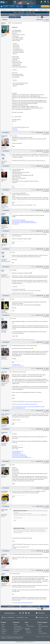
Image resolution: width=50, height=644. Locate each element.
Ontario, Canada (4, 359)
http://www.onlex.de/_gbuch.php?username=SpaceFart (27, 404)
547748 (47, 20)
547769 (47, 210)
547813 (47, 369)
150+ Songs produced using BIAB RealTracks (21, 127)
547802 (47, 296)
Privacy (43, 637)
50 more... (16, 129)
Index (25, 15)
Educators (4, 631)
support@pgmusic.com (19, 638)
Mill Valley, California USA (6, 261)
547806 (47, 342)
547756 (47, 151)
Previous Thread (12, 15)
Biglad (34, 506)
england (3, 163)
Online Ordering (32, 4)
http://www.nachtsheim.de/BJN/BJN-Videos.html (34, 402)
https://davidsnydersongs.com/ (18, 451)
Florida (2, 37)
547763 (47, 190)
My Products (29, 633)
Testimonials (17, 631)
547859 (47, 488)
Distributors (4, 630)
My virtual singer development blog (19, 289)
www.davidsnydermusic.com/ (17, 454)
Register (41, 10)
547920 (47, 570)
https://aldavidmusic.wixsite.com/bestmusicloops (24, 603)
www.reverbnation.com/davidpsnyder (19, 455)
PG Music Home (4, 10)
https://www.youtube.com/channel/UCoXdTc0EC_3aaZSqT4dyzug (24, 223)
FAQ (34, 12)
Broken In (5, 20)
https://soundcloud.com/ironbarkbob (19, 220)
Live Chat (24, 4)
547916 (47, 551)
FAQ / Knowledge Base (43, 626)
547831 (47, 411)
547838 (47, 429)
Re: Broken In (6, 133)
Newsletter (42, 613)
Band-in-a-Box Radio (18, 628)
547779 (47, 231)
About (3, 625)
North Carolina (4, 445)
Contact (3, 626)
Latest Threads (21, 12)
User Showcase (27, 10)
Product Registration (43, 633)
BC (2, 246)
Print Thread (12, 17)
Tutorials (40, 631)
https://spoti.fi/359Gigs (16, 452)
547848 (47, 461)
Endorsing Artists (17, 630)
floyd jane (33, 133)
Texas (2, 181)
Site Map (48, 637)
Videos (40, 630)
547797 (47, 267)
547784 (47, 249)
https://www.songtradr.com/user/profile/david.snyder (22, 458)
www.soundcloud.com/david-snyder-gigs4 (20, 456)
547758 (47, 166)
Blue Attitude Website (16, 365)
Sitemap (3, 633)
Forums (11, 10)
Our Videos (14, 548)
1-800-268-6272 (25, 2)
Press (3, 628)
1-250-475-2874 (31, 2)
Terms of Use (38, 637)
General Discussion (18, 10)
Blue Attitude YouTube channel (18, 366)
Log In (47, 10)
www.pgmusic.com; (4, 638)
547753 (47, 133)
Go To (18, 17)
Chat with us (41, 617)
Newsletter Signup (30, 626)
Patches (40, 625)
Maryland (3, 568)
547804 (47, 315)
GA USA (3, 517)
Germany (3, 385)
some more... (16, 130)
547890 (47, 506)
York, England (4, 332)
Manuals (40, 628)
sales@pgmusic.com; (11, 638)
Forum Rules (29, 12)
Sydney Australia (4, 313)
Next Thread (39, 15)
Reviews (16, 633)
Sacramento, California (5, 277)
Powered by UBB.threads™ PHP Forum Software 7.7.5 (25, 642)
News (27, 625)
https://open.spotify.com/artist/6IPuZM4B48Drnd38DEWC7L (23, 221)
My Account (29, 631)
